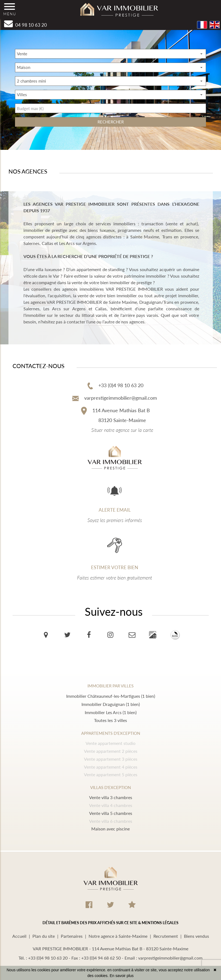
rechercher (111, 122)
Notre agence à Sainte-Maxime (118, 936)
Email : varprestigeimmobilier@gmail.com (164, 958)
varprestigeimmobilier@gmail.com (115, 398)
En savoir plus (122, 976)
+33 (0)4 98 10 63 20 (115, 385)
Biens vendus (196, 936)
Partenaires (72, 936)
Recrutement (166, 936)
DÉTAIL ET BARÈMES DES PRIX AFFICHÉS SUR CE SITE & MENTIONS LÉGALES (110, 923)
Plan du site (44, 936)
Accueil (19, 936)
